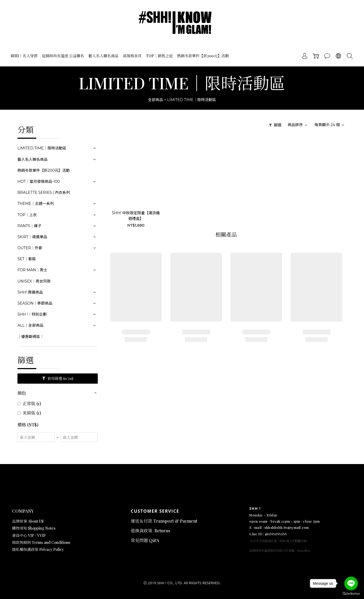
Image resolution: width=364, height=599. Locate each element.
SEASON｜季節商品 (35, 303)
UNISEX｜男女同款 (34, 281)
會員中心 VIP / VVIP (29, 535)
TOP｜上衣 (27, 215)
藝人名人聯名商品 (103, 56)
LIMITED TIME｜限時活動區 (192, 100)
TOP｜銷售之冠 (159, 56)
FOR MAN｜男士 (32, 270)
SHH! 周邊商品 (30, 292)
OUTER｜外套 (30, 248)
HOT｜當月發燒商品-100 (39, 181)
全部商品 (156, 100)
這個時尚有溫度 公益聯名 (63, 56)
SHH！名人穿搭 (24, 56)
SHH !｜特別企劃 (32, 314)
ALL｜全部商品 (30, 325)
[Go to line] (351, 583)
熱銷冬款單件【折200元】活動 (203, 56)
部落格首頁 (132, 56)
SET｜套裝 (27, 259)
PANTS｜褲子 (29, 226)
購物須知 (20, 528)
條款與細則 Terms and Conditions (41, 542)
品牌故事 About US (28, 521)
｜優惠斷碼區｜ (31, 337)
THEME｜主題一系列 (36, 204)
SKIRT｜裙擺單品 (32, 237)
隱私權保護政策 (26, 549)
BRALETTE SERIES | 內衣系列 (44, 192)
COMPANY (23, 511)
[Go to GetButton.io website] (351, 594)
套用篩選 (58, 378)
